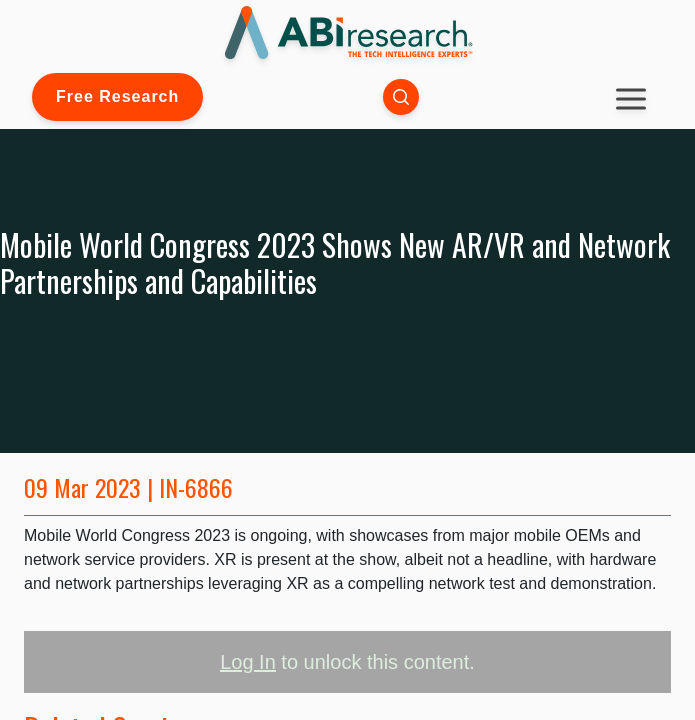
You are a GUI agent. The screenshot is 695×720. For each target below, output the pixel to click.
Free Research (117, 96)
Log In (248, 662)
